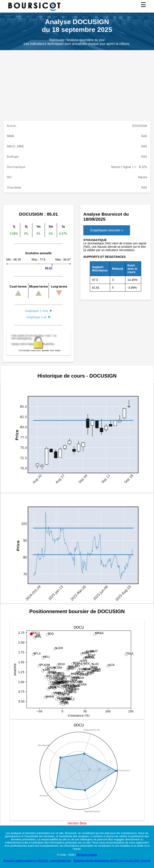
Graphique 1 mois (38, 311)
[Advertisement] (77, 82)
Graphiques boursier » (107, 230)
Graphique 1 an (38, 317)
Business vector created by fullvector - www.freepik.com (37, 861)
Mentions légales (87, 855)
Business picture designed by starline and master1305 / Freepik (112, 861)
